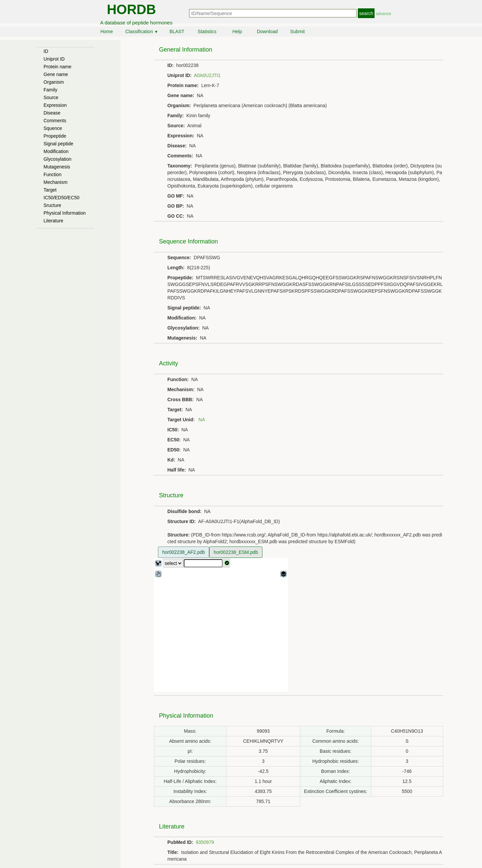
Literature (53, 221)
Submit (298, 31)
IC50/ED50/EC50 (61, 198)
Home (107, 31)
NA (202, 420)
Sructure (52, 205)
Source (51, 97)
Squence (53, 128)
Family (50, 90)
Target (50, 190)
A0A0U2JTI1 (207, 75)
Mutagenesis (57, 167)
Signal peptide (58, 144)
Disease (52, 113)
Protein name (57, 67)
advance (383, 14)
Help (237, 31)
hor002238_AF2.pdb (184, 552)
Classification (142, 31)
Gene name (56, 74)
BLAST (177, 31)
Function (53, 174)
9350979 (205, 842)
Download (267, 31)
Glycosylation (57, 159)
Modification (56, 151)
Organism (54, 82)
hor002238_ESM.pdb (236, 552)
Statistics (207, 31)
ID (46, 51)
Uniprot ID (54, 59)
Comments (55, 121)
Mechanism (56, 182)
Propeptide (55, 136)
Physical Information (65, 213)
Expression (55, 105)
